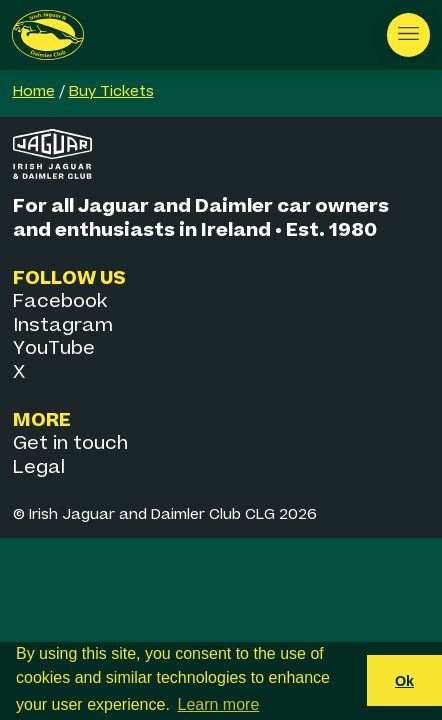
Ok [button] (404, 681)
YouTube (54, 348)
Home (34, 92)
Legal (39, 467)
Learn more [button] (219, 704)
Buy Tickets (111, 92)
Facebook (60, 301)
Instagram (63, 325)
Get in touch (70, 443)
